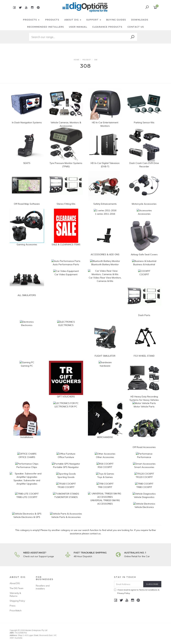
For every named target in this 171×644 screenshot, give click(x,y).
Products (31, 20)
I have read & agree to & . (137, 591)
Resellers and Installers (43, 587)
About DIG (73, 20)
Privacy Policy (124, 593)
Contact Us (136, 27)
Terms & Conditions (148, 590)
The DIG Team (17, 588)
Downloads (140, 20)
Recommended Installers (45, 27)
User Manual (78, 27)
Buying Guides (116, 20)
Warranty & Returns (15, 595)
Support (94, 20)
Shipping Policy (17, 601)
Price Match (16, 610)
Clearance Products (107, 27)
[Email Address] (129, 584)
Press (13, 606)
